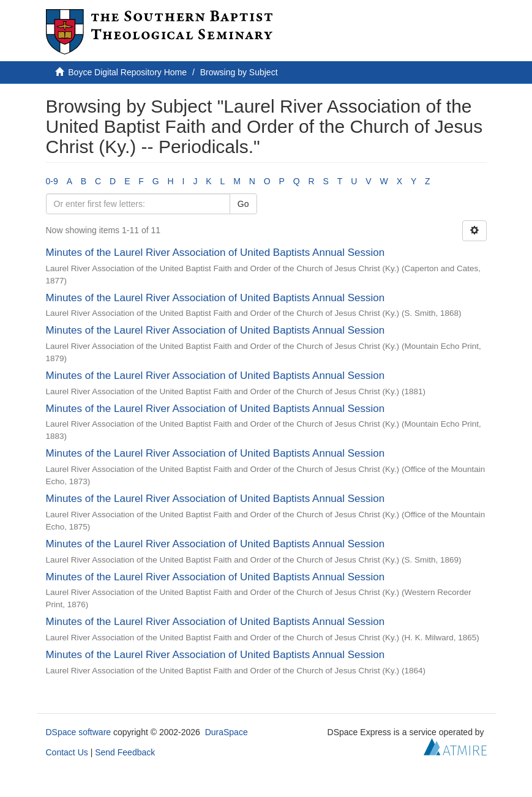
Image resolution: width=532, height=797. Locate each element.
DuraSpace (227, 732)
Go (243, 204)
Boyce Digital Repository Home (127, 72)
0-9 (52, 181)
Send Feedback (125, 752)
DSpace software (79, 732)
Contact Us (67, 752)
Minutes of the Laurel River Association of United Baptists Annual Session (215, 253)
